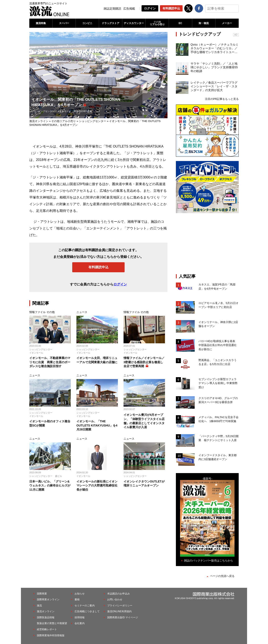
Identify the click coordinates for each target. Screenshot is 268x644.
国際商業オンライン (48, 599)
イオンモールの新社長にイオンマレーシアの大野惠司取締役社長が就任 (97, 486)
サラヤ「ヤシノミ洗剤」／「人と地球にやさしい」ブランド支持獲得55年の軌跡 (214, 67)
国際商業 (42, 594)
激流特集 (41, 23)
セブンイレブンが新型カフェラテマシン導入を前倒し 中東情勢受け (218, 383)
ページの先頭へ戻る (222, 576)
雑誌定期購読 (112, 9)
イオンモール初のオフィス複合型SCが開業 (50, 423)
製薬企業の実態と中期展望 (52, 623)
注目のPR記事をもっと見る (222, 99)
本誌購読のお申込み (119, 594)
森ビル (59, 476)
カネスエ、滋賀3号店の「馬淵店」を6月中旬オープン (217, 287)
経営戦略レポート (47, 629)
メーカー (227, 23)
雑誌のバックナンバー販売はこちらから (209, 561)
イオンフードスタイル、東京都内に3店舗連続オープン (218, 457)
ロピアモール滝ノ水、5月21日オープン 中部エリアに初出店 (218, 305)
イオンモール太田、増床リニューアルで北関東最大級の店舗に (97, 360)
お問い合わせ (115, 599)
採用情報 (80, 617)
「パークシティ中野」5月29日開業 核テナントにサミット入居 (218, 438)
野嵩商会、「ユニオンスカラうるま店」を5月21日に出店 (218, 362)
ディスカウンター (134, 23)
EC (180, 23)
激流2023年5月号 (83, 111)
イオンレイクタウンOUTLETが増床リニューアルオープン (144, 484)
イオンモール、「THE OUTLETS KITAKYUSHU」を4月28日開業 (97, 425)
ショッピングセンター (43, 111)
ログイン (150, 8)
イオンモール (64, 111)
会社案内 (80, 623)
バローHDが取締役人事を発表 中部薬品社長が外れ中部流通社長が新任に (218, 345)
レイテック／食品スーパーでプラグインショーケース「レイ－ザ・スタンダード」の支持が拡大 (214, 86)
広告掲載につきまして (87, 611)
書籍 (77, 599)
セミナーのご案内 (85, 606)
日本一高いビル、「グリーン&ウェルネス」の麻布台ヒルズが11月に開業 (50, 486)
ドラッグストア (111, 23)
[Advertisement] (207, 243)
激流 (39, 606)
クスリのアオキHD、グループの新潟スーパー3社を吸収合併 (218, 400)
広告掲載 (129, 9)
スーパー (64, 23)
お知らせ (80, 594)
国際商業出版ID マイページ (123, 617)
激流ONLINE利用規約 (119, 611)
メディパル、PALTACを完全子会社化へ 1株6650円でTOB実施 (218, 419)
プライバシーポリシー (120, 606)
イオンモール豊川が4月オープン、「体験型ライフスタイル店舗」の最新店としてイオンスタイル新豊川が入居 (144, 421)
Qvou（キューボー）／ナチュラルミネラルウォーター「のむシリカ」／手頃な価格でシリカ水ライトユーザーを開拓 (215, 48)
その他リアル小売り (64, 121)
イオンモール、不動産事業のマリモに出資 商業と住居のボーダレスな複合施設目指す (50, 362)
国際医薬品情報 (46, 617)
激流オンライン (39, 121)
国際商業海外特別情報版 (51, 635)
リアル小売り (157, 23)
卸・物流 (204, 23)
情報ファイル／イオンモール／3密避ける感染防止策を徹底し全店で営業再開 (144, 362)
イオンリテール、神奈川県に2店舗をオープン (218, 324)
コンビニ (87, 23)
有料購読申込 (171, 8)
